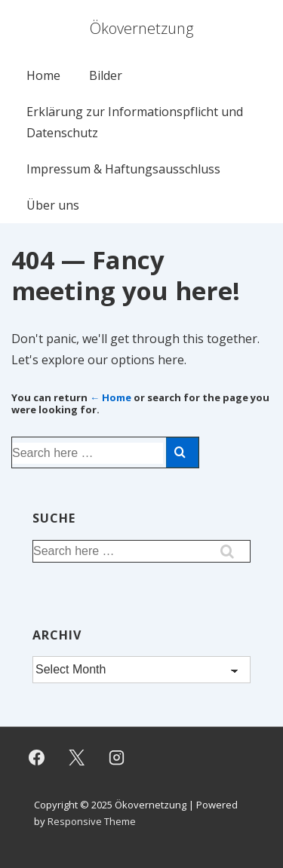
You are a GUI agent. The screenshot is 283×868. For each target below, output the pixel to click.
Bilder (106, 75)
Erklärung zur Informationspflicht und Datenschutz (135, 122)
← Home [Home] (111, 397)
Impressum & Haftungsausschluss (123, 169)
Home (43, 75)
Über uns (53, 205)
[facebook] (37, 758)
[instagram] (117, 758)
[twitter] (77, 758)
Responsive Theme (92, 821)
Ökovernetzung (141, 28)
